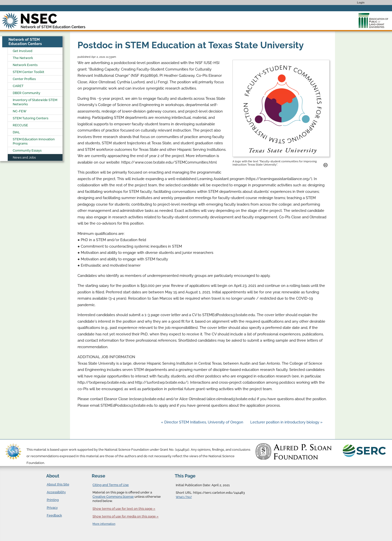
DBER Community (26, 93)
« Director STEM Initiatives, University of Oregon (203, 422)
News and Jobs (24, 157)
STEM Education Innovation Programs (34, 141)
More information (104, 524)
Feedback (54, 515)
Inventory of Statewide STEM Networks (35, 102)
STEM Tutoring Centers (30, 118)
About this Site (58, 484)
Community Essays (27, 150)
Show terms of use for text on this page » (124, 509)
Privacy (52, 508)
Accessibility (56, 492)
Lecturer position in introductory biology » (286, 422)
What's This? (184, 497)
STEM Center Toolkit (28, 72)
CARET (18, 86)
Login (361, 3)
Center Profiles (24, 79)
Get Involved (22, 51)
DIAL (16, 132)
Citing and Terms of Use (111, 485)
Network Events (25, 65)
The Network (23, 58)
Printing (53, 500)
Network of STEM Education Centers (25, 42)
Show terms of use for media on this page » (125, 516)
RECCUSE (20, 125)
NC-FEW (20, 111)
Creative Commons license (113, 497)
